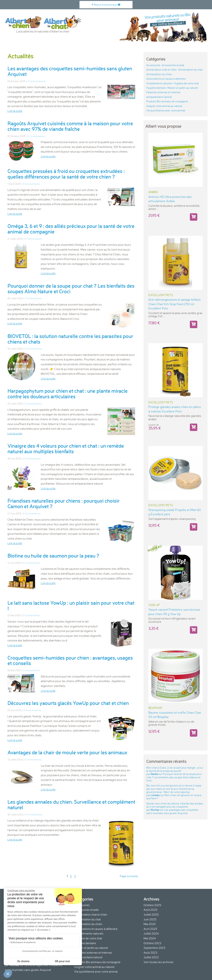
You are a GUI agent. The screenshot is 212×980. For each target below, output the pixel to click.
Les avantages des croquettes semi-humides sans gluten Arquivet (70, 71)
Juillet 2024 (151, 933)
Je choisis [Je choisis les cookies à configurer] (23, 961)
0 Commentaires (36, 136)
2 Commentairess (36, 81)
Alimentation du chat (190, 70)
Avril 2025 (150, 929)
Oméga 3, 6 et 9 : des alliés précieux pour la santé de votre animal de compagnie (71, 229)
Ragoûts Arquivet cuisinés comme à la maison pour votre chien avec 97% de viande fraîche (70, 126)
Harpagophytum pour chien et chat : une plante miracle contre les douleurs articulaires (67, 394)
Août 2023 (150, 953)
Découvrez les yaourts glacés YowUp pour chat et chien (68, 703)
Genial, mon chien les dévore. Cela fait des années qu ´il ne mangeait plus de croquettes (175, 808)
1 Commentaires (33, 298)
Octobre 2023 (152, 943)
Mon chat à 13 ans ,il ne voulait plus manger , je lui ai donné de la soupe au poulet (175, 774)
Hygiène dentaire (156, 88)
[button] (8, 974)
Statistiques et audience (23, 942)
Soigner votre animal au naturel (164, 106)
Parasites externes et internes (163, 92)
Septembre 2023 (154, 948)
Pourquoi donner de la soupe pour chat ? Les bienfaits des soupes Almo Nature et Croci (71, 289)
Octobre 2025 (152, 905)
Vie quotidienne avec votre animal (166, 110)
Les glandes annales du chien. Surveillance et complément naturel (71, 805)
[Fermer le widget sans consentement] (21, 891)
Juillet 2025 (151, 914)
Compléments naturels (159, 83)
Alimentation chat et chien (162, 70)
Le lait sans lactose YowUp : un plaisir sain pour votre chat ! (71, 606)
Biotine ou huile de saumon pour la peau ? (53, 556)
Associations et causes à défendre (166, 79)
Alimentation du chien (159, 74)
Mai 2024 (150, 938)
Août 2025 (150, 910)
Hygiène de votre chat (186, 83)
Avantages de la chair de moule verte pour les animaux (67, 752)
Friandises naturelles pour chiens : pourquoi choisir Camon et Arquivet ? (63, 504)
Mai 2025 (150, 924)
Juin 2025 (150, 919)
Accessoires (153, 65)
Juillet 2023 (151, 957)
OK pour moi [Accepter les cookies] (62, 961)
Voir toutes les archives (158, 962)
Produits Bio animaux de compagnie (167, 101)
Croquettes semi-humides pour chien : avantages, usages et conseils (70, 661)
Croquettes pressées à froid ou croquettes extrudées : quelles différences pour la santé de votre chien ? (66, 174)
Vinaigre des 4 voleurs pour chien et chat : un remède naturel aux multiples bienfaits (66, 449)
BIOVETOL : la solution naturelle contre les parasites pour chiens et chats (70, 339)
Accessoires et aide (173, 65)
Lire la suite (15, 111)
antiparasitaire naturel (159, 97)
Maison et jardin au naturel (183, 88)
